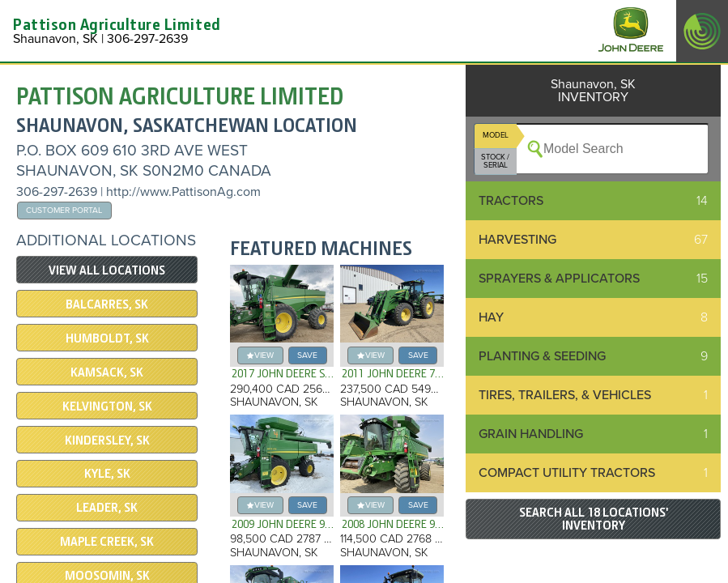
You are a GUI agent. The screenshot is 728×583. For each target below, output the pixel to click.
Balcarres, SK (107, 304)
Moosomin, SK (107, 576)
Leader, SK (107, 508)
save (307, 355)
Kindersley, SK (107, 440)
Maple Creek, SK (107, 542)
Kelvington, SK (107, 406)
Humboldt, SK (107, 338)
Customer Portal (64, 210)
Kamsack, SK (107, 372)
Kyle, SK (107, 474)
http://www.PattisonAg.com (183, 192)
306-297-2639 (57, 192)
